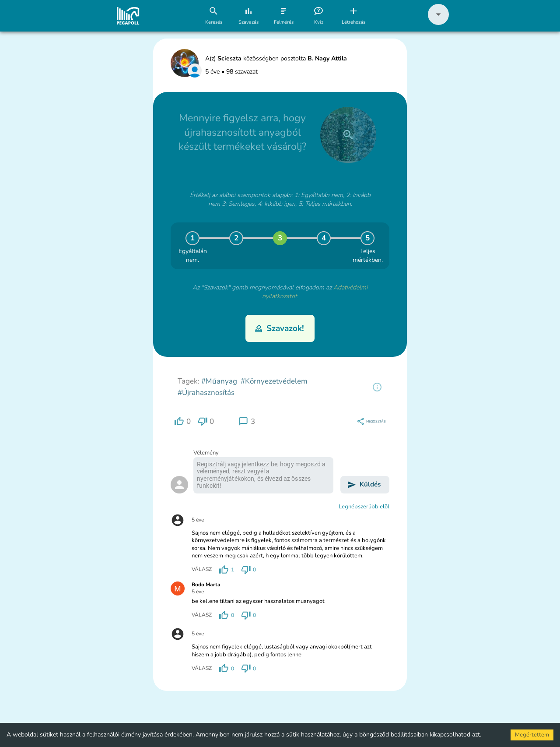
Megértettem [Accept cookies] (532, 735)
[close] (348, 135)
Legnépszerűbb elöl (364, 507)
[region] (377, 387)
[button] (438, 23)
